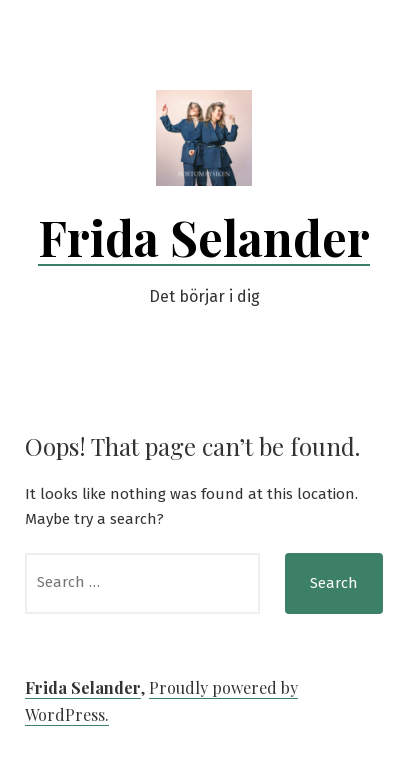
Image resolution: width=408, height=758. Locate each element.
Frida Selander (204, 237)
